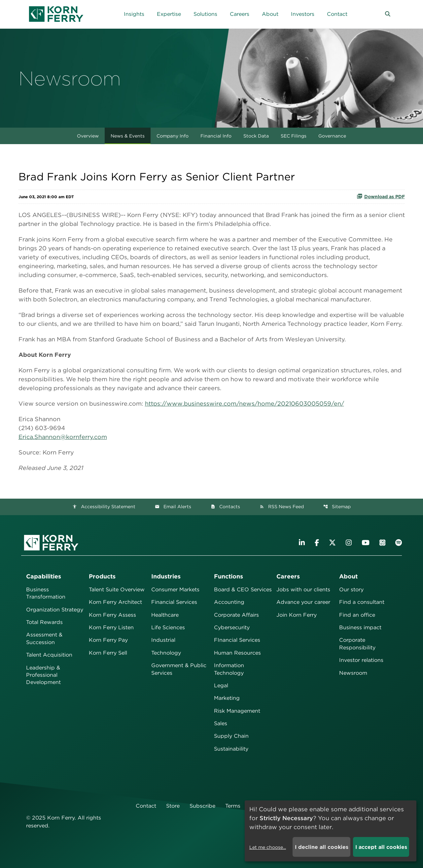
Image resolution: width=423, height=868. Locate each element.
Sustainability (231, 749)
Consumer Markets (175, 589)
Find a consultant (362, 602)
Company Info (173, 136)
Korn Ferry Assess (112, 615)
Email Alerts (173, 507)
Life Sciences (168, 627)
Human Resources (237, 653)
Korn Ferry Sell (108, 653)
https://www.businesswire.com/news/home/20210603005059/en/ (245, 403)
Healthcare (165, 615)
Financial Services (174, 602)
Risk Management (237, 711)
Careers (288, 576)
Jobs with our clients (303, 589)
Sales (221, 723)
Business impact (360, 627)
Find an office (357, 615)
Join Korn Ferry (297, 615)
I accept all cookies (381, 847)
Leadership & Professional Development (43, 675)
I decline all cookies (322, 847)
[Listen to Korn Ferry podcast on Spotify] (399, 543)
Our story (351, 589)
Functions (229, 576)
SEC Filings (294, 136)
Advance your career (303, 602)
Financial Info (216, 136)
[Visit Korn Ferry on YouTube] (366, 543)
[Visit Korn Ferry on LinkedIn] (302, 543)
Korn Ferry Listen (111, 627)
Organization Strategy (55, 610)
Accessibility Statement (104, 507)
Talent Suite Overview (117, 589)
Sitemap (337, 507)
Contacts (225, 507)
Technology (166, 653)
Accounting (229, 602)
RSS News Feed (282, 507)
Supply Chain (231, 736)
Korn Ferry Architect (115, 602)
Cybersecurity (232, 627)
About (348, 576)
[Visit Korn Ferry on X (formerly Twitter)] (332, 543)
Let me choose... (268, 847)
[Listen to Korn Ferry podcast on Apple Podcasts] (382, 543)
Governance (332, 136)
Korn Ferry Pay (108, 640)
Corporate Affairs (236, 615)
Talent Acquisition (49, 655)
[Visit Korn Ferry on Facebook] (317, 543)
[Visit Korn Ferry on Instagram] (349, 543)
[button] (388, 14)
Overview (88, 136)
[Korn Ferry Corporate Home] (56, 14)
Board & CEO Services (243, 589)
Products (102, 576)
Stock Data (256, 136)
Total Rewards (44, 622)
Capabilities (44, 576)
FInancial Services (237, 640)
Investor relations (361, 660)
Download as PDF (381, 196)
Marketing (227, 698)
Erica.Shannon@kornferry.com (63, 437)
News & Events (128, 136)
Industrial (163, 640)
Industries (166, 576)
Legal (221, 685)
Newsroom (353, 673)
